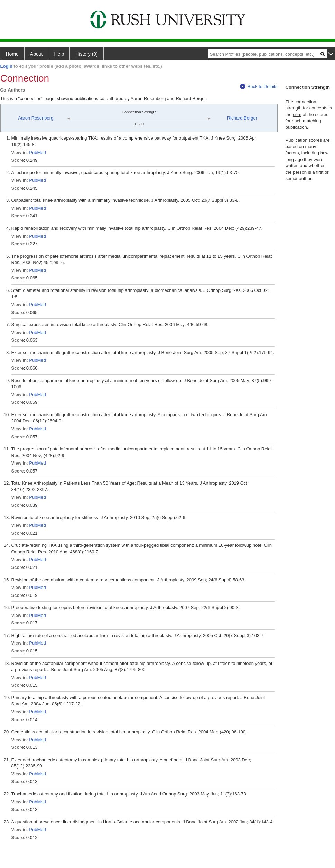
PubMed (37, 152)
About (36, 54)
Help (59, 54)
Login (6, 66)
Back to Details (259, 87)
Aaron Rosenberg (36, 118)
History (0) (87, 54)
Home (12, 54)
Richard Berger (242, 118)
